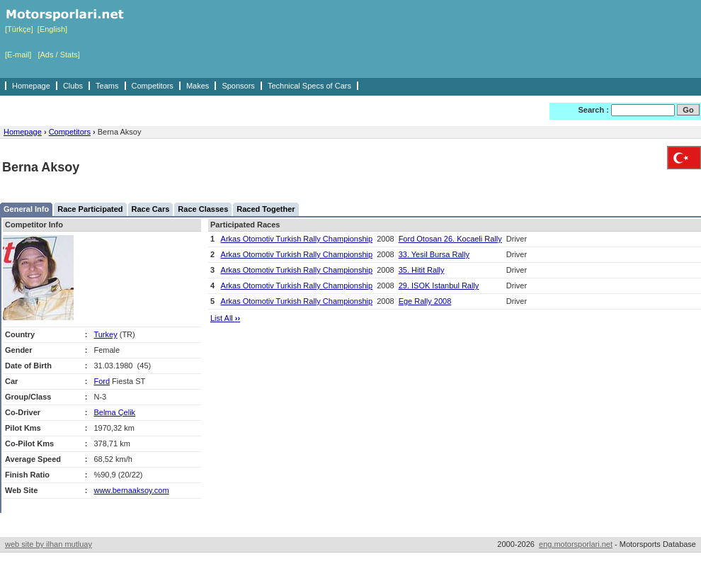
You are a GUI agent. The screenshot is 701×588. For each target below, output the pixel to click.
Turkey (105, 334)
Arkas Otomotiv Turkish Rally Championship (297, 239)
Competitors (153, 86)
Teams (107, 86)
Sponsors (238, 86)
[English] (52, 29)
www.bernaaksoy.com (131, 490)
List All (225, 318)
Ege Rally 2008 (425, 301)
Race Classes (203, 209)
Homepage (31, 86)
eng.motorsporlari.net (576, 544)
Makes (198, 86)
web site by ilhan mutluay (49, 544)
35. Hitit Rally (422, 270)
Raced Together (266, 209)
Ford (102, 381)
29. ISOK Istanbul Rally (439, 285)
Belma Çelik (114, 412)
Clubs (73, 86)
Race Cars (151, 209)
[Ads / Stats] (58, 55)
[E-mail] (18, 55)
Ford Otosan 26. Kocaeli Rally (450, 239)
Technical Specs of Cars (309, 86)
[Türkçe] (19, 29)
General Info (26, 209)
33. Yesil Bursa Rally (434, 254)
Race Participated (90, 209)
